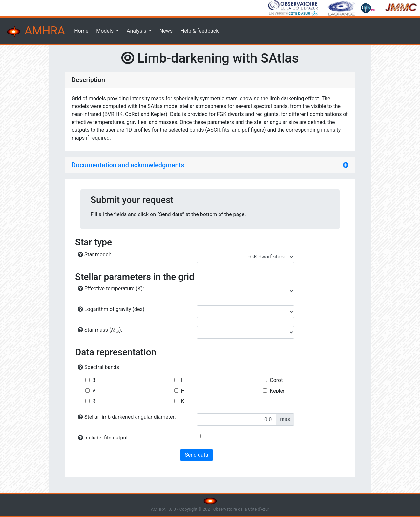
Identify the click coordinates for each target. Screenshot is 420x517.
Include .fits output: (103, 438)
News (166, 31)
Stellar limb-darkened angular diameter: (127, 417)
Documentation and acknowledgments (128, 165)
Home (81, 31)
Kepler (277, 391)
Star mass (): (100, 330)
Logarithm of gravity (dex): (112, 309)
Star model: (94, 254)
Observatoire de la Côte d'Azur (241, 509)
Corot (276, 380)
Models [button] (105, 31)
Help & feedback (199, 31)
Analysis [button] (137, 31)
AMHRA (35, 32)
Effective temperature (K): (111, 289)
